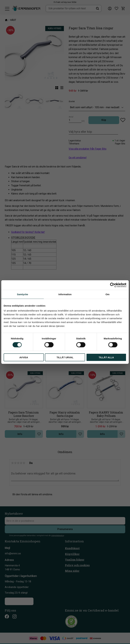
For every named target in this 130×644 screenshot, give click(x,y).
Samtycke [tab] (22, 294)
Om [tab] (107, 294)
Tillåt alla (106, 357)
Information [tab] (65, 294)
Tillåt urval (65, 357)
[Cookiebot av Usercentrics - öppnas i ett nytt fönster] (112, 285)
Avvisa (24, 357)
